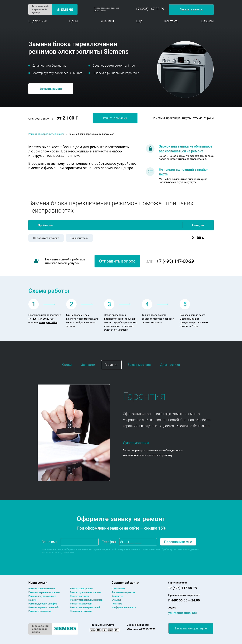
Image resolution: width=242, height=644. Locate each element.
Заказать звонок (191, 9)
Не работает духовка (46, 238)
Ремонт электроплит (82, 588)
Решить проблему (115, 118)
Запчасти (88, 365)
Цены (73, 21)
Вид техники (38, 21)
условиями (68, 552)
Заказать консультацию (191, 628)
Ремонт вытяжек (80, 596)
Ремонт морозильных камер (86, 600)
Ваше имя (49, 542)
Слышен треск (79, 238)
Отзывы (207, 21)
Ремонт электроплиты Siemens (46, 134)
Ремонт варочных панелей (43, 607)
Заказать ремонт (51, 89)
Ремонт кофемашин (40, 611)
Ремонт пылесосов (81, 604)
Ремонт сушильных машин (85, 592)
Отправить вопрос (117, 261)
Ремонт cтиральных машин (44, 592)
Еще (139, 21)
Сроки (67, 365)
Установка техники (81, 611)
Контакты (172, 21)
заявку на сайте (48, 322)
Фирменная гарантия (123, 592)
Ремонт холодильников (42, 588)
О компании (118, 588)
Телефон (109, 542)
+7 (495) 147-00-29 (150, 9)
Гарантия (107, 21)
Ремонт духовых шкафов (43, 604)
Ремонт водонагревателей (85, 607)
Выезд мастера (139, 365)
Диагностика (170, 365)
